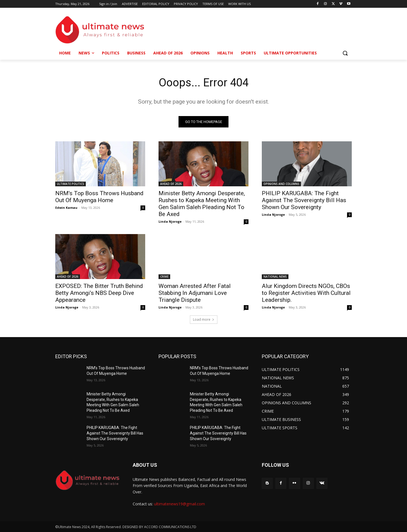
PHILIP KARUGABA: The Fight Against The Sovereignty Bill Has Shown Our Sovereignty (304, 200)
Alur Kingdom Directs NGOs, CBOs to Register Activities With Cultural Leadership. (306, 293)
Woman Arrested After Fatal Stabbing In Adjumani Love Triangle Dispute (195, 293)
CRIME (164, 277)
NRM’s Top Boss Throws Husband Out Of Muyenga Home (99, 197)
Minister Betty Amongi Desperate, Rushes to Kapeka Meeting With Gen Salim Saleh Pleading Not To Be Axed (202, 204)
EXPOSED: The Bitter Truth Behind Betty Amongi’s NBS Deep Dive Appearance (99, 293)
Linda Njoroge (170, 221)
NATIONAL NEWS (275, 277)
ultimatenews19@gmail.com (179, 504)
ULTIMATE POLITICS (71, 184)
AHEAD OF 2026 (171, 184)
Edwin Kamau (66, 208)
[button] (345, 53)
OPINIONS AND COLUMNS (281, 184)
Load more (204, 319)
